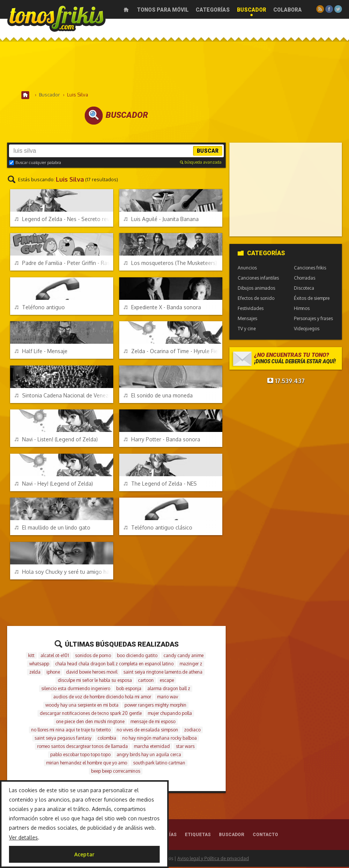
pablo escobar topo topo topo (80, 756)
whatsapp (39, 665)
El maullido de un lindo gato (52, 529)
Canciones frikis (310, 269)
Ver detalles (23, 837)
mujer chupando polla (170, 714)
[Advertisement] (175, 67)
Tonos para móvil (163, 10)
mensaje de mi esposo (153, 723)
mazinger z (191, 665)
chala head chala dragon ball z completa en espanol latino (114, 665)
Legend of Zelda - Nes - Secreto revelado (64, 220)
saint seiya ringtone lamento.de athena (163, 673)
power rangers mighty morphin (155, 706)
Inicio (126, 10)
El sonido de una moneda (158, 396)
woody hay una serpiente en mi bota (82, 706)
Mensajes (247, 320)
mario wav (168, 698)
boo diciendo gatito (137, 657)
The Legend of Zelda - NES (160, 485)
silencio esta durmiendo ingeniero (76, 690)
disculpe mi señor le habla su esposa (95, 681)
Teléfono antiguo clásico (158, 529)
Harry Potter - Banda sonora (162, 440)
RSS (320, 9)
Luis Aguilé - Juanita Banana (161, 220)
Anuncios (247, 269)
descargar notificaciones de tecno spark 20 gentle (91, 714)
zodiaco (192, 731)
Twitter (338, 9)
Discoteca (304, 289)
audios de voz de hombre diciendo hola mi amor (102, 698)
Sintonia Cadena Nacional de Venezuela (64, 396)
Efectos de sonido (256, 299)
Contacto (265, 836)
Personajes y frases (313, 320)
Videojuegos (307, 330)
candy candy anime (183, 657)
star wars (185, 747)
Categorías (213, 10)
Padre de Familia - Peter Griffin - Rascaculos (64, 264)
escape (167, 681)
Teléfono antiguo (40, 308)
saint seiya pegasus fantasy (63, 739)
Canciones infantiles (258, 279)
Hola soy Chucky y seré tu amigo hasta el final (64, 573)
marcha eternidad (152, 747)
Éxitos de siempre (312, 299)
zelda (35, 673)
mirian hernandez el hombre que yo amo (87, 764)
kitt (31, 657)
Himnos (302, 309)
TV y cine (247, 330)
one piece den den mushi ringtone (90, 723)
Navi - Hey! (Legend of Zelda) (54, 485)
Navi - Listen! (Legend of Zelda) (56, 440)
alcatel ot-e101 (55, 657)
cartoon (146, 681)
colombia (107, 739)
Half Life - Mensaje (41, 352)
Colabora (288, 10)
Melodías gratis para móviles (56, 18)
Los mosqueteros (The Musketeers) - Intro (173, 264)
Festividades (251, 309)
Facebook (329, 9)
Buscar (208, 152)
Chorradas (305, 279)
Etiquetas (198, 836)
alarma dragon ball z (169, 690)
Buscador (252, 10)
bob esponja (129, 690)
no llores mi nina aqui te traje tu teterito (71, 731)
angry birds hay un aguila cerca (149, 756)
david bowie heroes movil (92, 673)
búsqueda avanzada (201, 163)
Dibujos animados (256, 289)
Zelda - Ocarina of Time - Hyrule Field (173, 352)
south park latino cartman (159, 764)
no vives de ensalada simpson (147, 731)
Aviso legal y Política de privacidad (213, 860)
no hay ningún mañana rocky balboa (160, 739)
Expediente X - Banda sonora (162, 308)
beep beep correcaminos (116, 772)
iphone (53, 673)
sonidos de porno (93, 657)
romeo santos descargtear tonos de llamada (82, 747)
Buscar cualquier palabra (35, 164)
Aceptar (84, 854)
